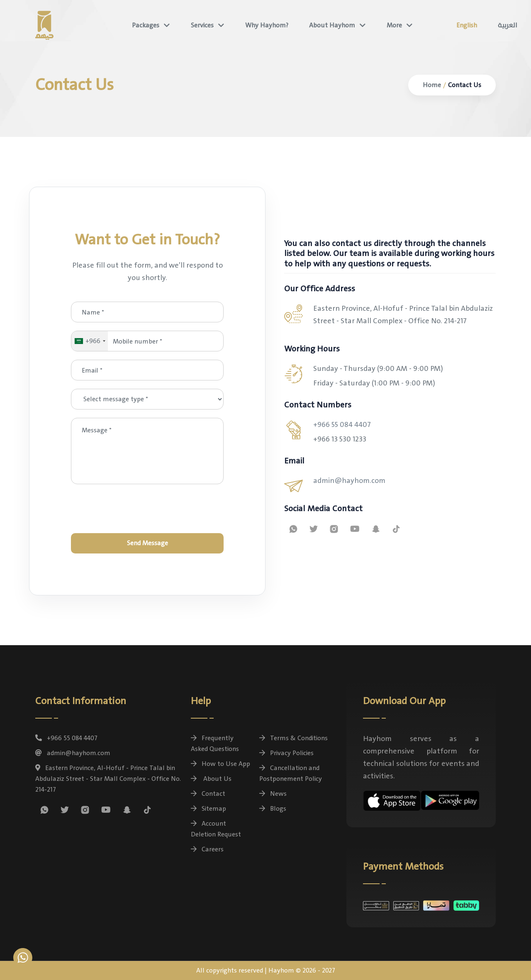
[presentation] (147, 509)
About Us (211, 779)
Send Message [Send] (147, 543)
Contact (208, 794)
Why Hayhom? (267, 25)
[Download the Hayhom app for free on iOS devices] (392, 799)
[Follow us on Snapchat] (376, 529)
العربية (508, 25)
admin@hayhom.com (73, 753)
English (467, 25)
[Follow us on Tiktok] (396, 529)
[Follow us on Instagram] (334, 529)
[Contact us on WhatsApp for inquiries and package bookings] (293, 529)
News (273, 794)
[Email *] (147, 370)
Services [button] (202, 25)
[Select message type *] (147, 399)
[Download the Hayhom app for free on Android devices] (450, 799)
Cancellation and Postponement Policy (291, 773)
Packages (146, 25)
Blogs (273, 809)
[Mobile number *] (147, 341)
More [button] (394, 25)
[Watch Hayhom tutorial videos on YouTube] (355, 529)
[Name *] (147, 312)
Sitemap (208, 809)
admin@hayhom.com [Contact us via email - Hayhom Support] (349, 481)
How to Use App (220, 764)
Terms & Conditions (294, 738)
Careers (207, 849)
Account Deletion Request (216, 829)
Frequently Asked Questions (215, 744)
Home (432, 85)
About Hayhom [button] (332, 25)
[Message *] (147, 451)
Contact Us (465, 85)
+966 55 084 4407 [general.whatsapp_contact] (342, 425)
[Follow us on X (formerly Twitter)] (314, 529)
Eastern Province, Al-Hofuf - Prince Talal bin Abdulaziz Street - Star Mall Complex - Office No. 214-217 (108, 779)
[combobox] (90, 341)
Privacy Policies (286, 753)
